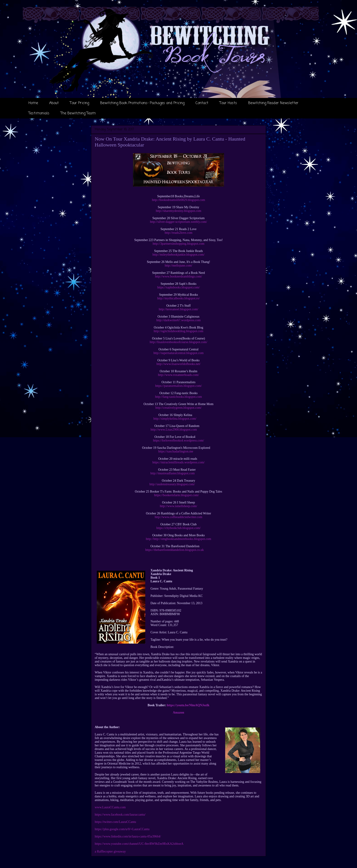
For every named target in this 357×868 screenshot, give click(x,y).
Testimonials (39, 113)
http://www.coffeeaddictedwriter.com (179, 517)
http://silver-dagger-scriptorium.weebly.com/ (178, 222)
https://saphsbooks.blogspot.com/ (179, 287)
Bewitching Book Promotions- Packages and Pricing (142, 103)
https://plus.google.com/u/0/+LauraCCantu (122, 829)
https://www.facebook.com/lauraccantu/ (120, 815)
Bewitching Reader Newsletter (273, 103)
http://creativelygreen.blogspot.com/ (179, 408)
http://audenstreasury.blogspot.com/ (172, 484)
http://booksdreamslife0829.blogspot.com (178, 200)
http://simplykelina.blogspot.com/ (175, 419)
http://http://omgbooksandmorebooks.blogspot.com (179, 539)
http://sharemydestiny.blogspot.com (178, 211)
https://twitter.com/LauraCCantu (115, 822)
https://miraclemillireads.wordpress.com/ (178, 462)
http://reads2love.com (178, 233)
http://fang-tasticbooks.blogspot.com (178, 397)
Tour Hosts (228, 103)
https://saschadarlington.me (176, 451)
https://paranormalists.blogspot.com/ (179, 386)
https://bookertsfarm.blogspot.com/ (177, 495)
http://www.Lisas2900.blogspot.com (174, 430)
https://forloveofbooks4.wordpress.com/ (178, 440)
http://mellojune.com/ (179, 266)
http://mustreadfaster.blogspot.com (173, 473)
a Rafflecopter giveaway (110, 851)
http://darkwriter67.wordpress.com (178, 320)
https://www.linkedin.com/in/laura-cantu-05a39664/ (128, 836)
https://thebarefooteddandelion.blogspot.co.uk (175, 550)
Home (33, 103)
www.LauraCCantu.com (110, 807)
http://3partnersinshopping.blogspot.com (178, 244)
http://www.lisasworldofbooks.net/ (178, 364)
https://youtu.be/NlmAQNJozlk (188, 705)
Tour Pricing (79, 103)
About (54, 103)
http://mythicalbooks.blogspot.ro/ (179, 298)
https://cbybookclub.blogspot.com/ (178, 528)
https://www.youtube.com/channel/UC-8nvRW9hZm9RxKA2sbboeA (139, 844)
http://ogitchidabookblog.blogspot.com (178, 331)
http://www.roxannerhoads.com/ (178, 375)
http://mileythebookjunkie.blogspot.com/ (179, 255)
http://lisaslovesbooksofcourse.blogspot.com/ (179, 342)
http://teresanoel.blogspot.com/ (178, 309)
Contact (202, 103)
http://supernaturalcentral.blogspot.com (178, 353)
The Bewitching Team (78, 113)
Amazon (178, 713)
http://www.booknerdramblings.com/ (179, 276)
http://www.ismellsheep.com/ (178, 506)
